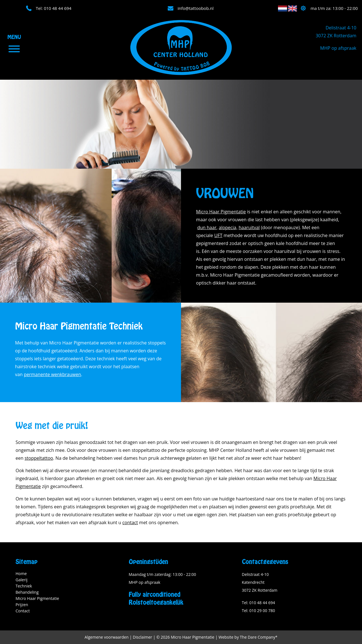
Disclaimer (143, 637)
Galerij (21, 580)
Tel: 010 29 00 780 (258, 611)
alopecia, (228, 227)
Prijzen (22, 605)
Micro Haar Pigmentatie (221, 212)
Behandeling (27, 592)
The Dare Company (258, 637)
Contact (23, 611)
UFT (218, 235)
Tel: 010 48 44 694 (258, 603)
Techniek (24, 586)
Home (21, 573)
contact (130, 522)
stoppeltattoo (39, 458)
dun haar (207, 227)
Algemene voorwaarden (106, 637)
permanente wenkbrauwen (52, 374)
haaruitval (249, 227)
